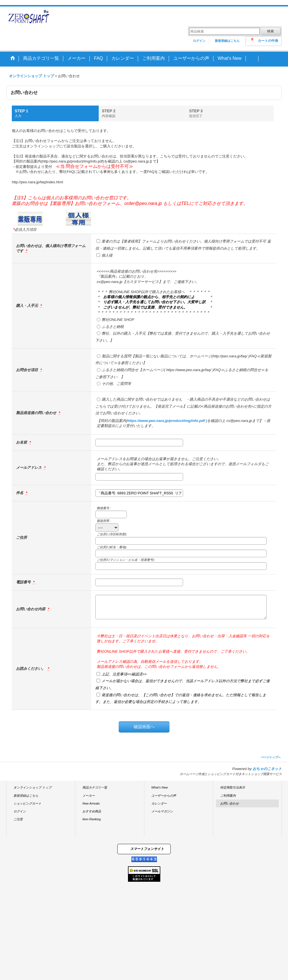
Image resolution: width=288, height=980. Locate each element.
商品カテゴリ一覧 (95, 787)
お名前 (22, 442)
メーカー (89, 796)
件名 (20, 493)
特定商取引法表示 (233, 787)
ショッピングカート (27, 803)
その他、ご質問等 (116, 384)
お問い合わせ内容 (31, 609)
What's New (160, 787)
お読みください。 (31, 669)
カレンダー (159, 803)
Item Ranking (92, 819)
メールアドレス (29, 468)
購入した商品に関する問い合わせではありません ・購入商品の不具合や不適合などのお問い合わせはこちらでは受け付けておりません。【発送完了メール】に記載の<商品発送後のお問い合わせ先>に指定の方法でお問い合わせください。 (183, 406)
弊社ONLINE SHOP (118, 320)
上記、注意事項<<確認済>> (124, 674)
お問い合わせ (229, 803)
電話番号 (24, 582)
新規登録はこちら (227, 41)
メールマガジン (162, 811)
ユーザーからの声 (164, 796)
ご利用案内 (228, 796)
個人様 (107, 255)
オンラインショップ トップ (32, 787)
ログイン (199, 41)
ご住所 (22, 537)
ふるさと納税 (113, 327)
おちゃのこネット (267, 769)
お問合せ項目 (28, 370)
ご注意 (18, 819)
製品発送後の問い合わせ (37, 413)
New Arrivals (91, 803)
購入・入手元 (28, 306)
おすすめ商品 (92, 811)
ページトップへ (271, 757)
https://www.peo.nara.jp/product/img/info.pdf (166, 421)
